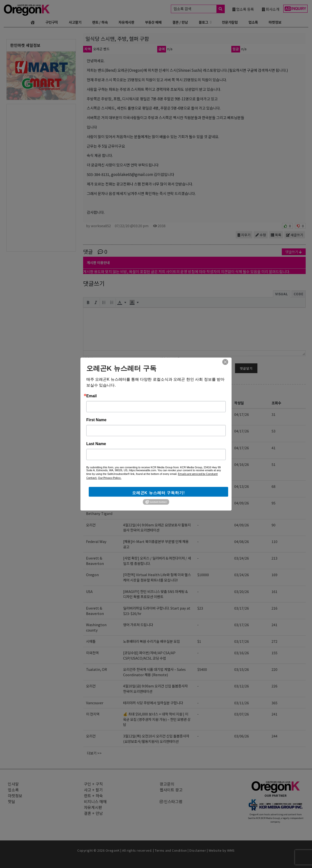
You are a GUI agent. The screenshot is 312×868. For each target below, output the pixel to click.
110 (274, 541)
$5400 (202, 669)
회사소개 (271, 9)
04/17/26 (242, 414)
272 (274, 641)
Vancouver (95, 703)
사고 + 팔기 (93, 790)
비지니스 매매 (95, 801)
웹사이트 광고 (171, 790)
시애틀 (91, 641)
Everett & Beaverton (95, 489)
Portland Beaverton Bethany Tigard (99, 508)
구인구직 (52, 22)
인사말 (13, 784)
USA (89, 591)
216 (274, 608)
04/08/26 (242, 541)
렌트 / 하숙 (100, 22)
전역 (89, 448)
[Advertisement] (41, 177)
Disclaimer (198, 850)
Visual (282, 294)
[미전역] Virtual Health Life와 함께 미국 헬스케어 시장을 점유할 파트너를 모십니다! (157, 577)
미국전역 (92, 414)
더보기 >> (94, 753)
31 (273, 414)
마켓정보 (275, 22)
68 (273, 486)
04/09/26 (242, 503)
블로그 (203, 22)
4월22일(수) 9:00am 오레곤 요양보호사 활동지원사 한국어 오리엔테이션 (157, 527)
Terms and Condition (171, 850)
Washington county (96, 627)
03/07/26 (242, 714)
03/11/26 (242, 703)
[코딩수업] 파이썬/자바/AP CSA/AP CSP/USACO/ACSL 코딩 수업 (149, 417)
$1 (199, 641)
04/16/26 (242, 464)
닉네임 (88, 359)
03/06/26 (242, 736)
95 (273, 503)
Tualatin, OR (97, 669)
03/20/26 (242, 591)
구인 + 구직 (100, 392)
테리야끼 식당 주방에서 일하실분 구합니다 (153, 703)
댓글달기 (246, 368)
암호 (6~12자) (170, 359)
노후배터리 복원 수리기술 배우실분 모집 (151, 641)
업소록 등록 (243, 9)
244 (274, 736)
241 (274, 625)
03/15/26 (242, 669)
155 (274, 653)
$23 (200, 486)
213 (274, 558)
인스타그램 (171, 801)
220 (274, 669)
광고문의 (167, 784)
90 (273, 525)
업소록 (253, 22)
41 (273, 448)
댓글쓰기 (294, 252)
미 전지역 (93, 714)
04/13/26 (242, 486)
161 (274, 591)
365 (274, 703)
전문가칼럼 (230, 22)
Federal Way (96, 541)
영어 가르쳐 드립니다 (138, 625)
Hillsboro (94, 431)
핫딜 (11, 801)
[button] (88, 302)
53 (273, 431)
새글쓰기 (295, 235)
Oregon (92, 575)
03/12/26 (242, 686)
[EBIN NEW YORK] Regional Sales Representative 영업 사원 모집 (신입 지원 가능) (156, 470)
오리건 (91, 525)
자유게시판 (126, 22)
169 (274, 575)
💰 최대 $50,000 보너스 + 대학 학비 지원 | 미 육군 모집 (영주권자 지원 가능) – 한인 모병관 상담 (157, 719)
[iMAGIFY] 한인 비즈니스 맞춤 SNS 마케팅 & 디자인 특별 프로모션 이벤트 (155, 594)
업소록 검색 (199, 9)
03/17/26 (242, 608)
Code (299, 294)
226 (274, 686)
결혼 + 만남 (93, 813)
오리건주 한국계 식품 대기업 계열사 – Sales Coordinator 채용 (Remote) (154, 672)
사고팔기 (75, 22)
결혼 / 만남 (180, 22)
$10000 (203, 575)
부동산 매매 (153, 22)
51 (273, 464)
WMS (231, 850)
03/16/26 (242, 653)
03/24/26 (242, 558)
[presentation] (88, 302)
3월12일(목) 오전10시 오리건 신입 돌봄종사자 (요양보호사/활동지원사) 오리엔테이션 (156, 739)
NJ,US (91, 464)
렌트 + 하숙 (93, 796)
